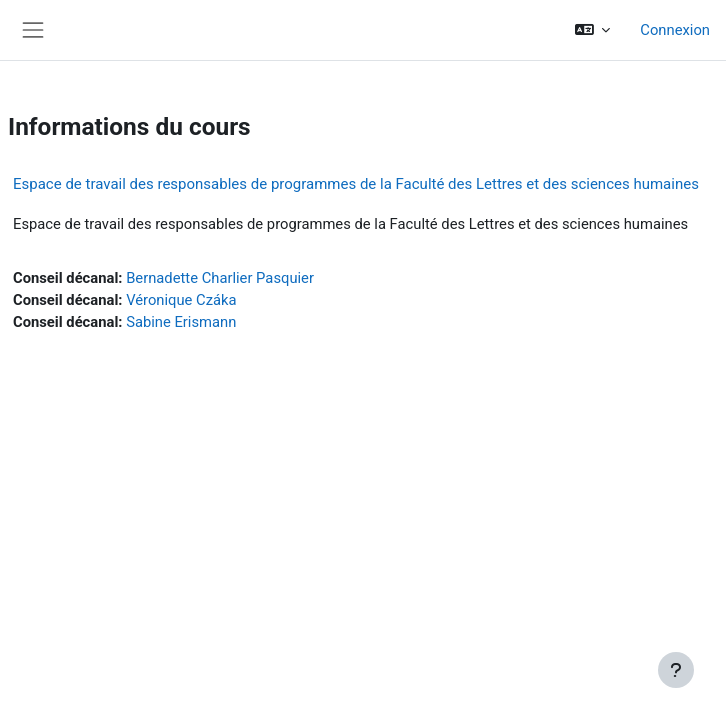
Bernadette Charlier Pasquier (220, 278)
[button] (592, 30)
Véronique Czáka (181, 300)
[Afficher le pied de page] (676, 670)
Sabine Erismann (181, 322)
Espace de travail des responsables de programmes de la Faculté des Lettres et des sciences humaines (356, 184)
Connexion (675, 30)
